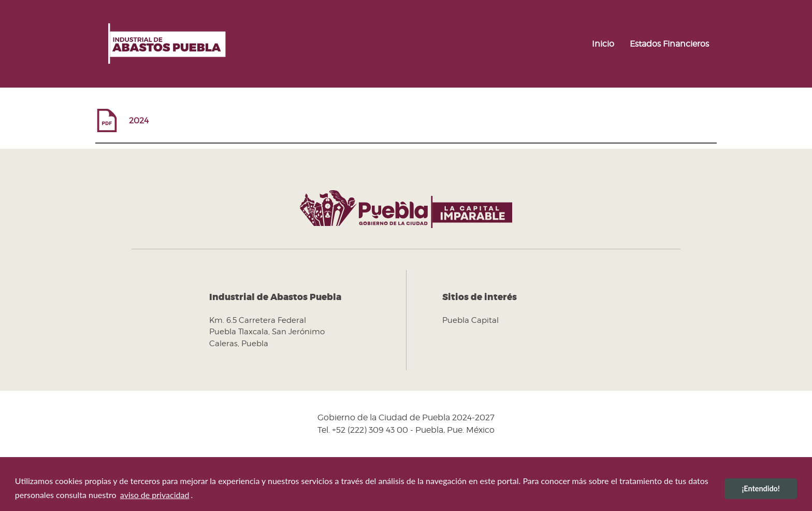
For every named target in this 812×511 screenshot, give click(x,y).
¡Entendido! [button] (760, 488)
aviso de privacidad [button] (155, 495)
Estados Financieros (669, 44)
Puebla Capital (470, 320)
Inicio (603, 44)
